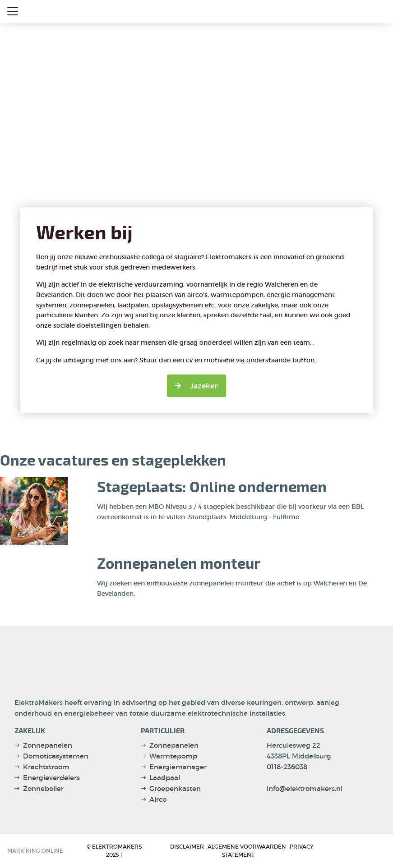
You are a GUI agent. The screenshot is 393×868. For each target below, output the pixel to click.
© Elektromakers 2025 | (114, 851)
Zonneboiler (43, 788)
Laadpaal (165, 778)
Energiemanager (178, 767)
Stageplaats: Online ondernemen (212, 487)
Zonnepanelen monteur (179, 564)
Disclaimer (187, 847)
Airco (158, 799)
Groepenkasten (175, 788)
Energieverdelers (51, 778)
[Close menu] (13, 11)
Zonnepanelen (48, 745)
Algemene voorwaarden (247, 847)
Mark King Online (35, 851)
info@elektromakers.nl (305, 788)
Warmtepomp (173, 756)
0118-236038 (287, 767)
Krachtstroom (46, 767)
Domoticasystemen (56, 756)
